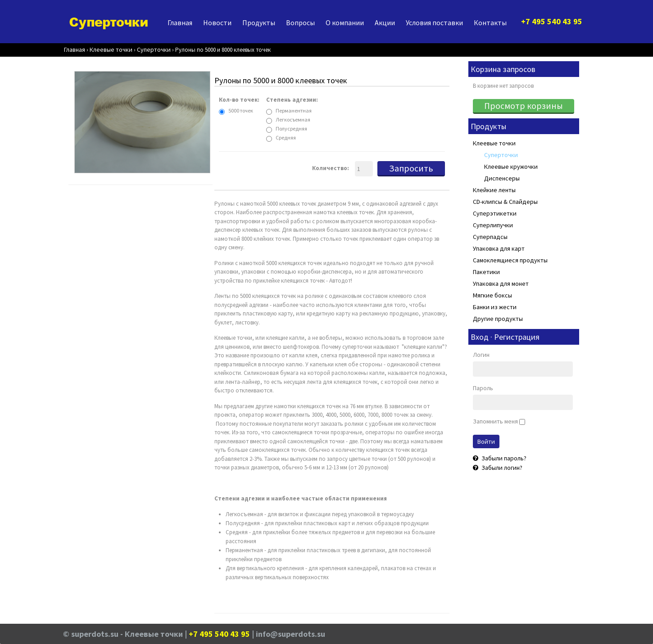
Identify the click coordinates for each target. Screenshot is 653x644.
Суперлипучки (493, 225)
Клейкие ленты (494, 190)
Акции (385, 23)
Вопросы (300, 23)
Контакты (490, 23)
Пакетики (486, 272)
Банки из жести (495, 307)
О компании (345, 23)
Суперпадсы (490, 237)
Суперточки (501, 155)
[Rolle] (142, 123)
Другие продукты (498, 319)
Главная (180, 23)
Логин (481, 355)
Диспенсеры (502, 178)
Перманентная (294, 110)
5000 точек (241, 110)
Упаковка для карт (499, 248)
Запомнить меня (495, 421)
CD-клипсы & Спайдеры (505, 202)
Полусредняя (291, 128)
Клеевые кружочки (511, 167)
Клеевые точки (494, 143)
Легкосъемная (293, 119)
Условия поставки (434, 23)
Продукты (259, 23)
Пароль (483, 388)
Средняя (286, 137)
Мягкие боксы (492, 295)
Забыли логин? (501, 468)
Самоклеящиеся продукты (510, 260)
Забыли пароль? (503, 458)
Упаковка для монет (501, 284)
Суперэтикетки (495, 213)
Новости (217, 23)
